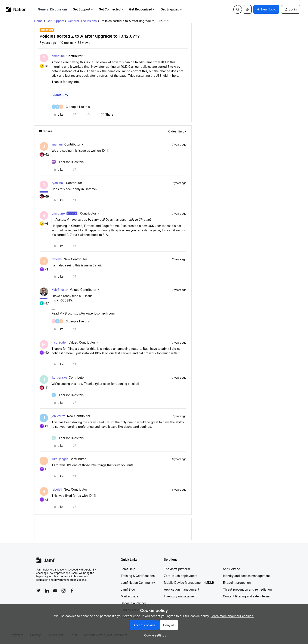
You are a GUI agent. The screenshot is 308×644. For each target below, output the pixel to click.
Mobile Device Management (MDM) (189, 583)
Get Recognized (142, 9)
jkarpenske (59, 377)
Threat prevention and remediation (247, 589)
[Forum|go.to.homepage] (16, 9)
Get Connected (111, 9)
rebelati (57, 259)
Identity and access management (247, 576)
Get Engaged (172, 9)
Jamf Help (128, 569)
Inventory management (180, 596)
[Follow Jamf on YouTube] (55, 591)
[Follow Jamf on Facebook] (72, 591)
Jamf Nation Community (138, 583)
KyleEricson (60, 290)
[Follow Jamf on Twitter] (38, 591)
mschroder (59, 342)
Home (38, 21)
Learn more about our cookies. (232, 616)
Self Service (232, 569)
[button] (266, 9)
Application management (182, 589)
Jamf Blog (128, 589)
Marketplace (130, 596)
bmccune (58, 56)
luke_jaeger (60, 459)
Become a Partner (133, 603)
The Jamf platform (177, 569)
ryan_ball (58, 183)
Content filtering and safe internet (247, 596)
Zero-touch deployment (181, 576)
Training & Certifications (138, 576)
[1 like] (68, 162)
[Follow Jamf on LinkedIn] (47, 591)
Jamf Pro (61, 95)
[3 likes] (71, 107)
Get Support (83, 9)
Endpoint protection (237, 583)
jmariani (57, 144)
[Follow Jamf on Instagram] (64, 591)
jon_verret (58, 416)
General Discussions (53, 9)
